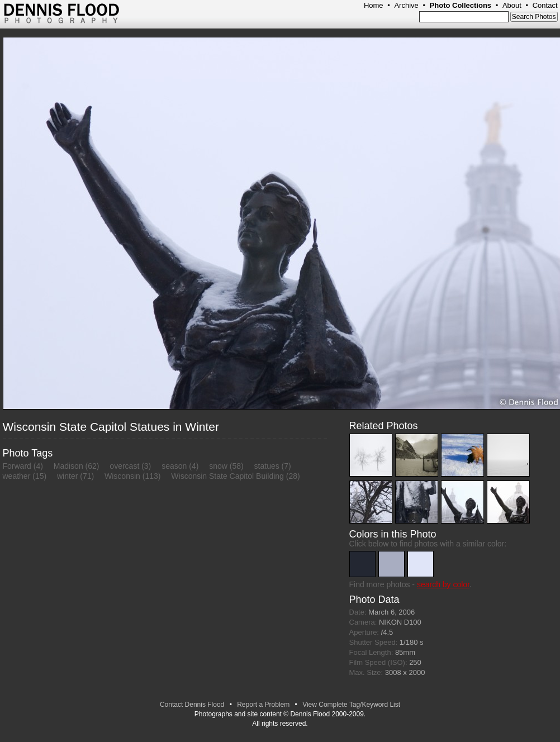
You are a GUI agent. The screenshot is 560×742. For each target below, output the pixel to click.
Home (374, 5)
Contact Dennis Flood (192, 705)
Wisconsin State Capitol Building (227, 476)
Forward (17, 466)
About (512, 5)
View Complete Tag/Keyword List (351, 705)
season (174, 466)
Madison (68, 466)
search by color (443, 584)
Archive (406, 5)
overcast (124, 466)
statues (267, 466)
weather (17, 476)
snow (218, 466)
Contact (545, 5)
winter (67, 476)
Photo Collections (461, 5)
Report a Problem (263, 705)
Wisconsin (122, 476)
